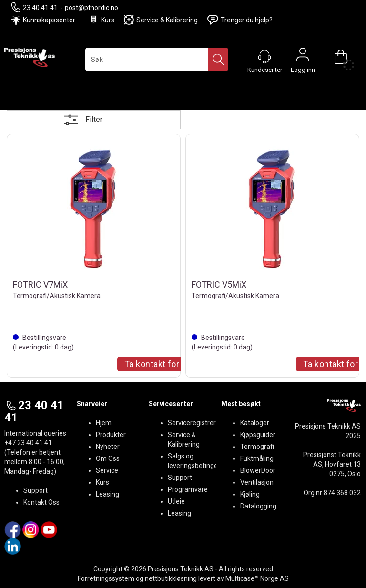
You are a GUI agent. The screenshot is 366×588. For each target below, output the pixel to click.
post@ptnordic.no (91, 8)
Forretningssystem (106, 578)
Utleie (176, 501)
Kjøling (250, 494)
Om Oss (108, 458)
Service (107, 470)
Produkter (111, 435)
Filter (94, 119)
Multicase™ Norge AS (257, 578)
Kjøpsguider (258, 435)
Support (36, 490)
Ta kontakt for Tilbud (165, 364)
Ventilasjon (257, 482)
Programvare (188, 489)
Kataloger (255, 423)
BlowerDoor (258, 470)
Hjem (104, 423)
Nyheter (108, 447)
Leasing (107, 494)
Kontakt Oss (41, 502)
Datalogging (258, 506)
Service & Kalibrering (161, 20)
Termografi (257, 447)
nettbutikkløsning (171, 578)
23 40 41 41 (35, 7)
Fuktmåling (257, 458)
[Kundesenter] (264, 57)
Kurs (102, 20)
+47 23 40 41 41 (28, 443)
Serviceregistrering (196, 423)
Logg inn (303, 57)
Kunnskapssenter (49, 20)
